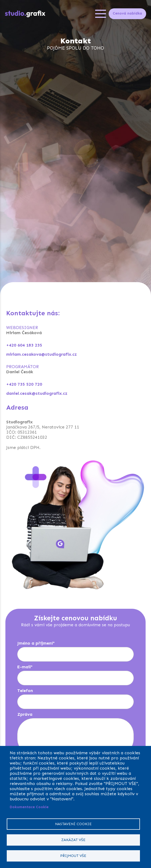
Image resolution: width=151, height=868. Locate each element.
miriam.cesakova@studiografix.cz (42, 354)
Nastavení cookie (73, 824)
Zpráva (25, 714)
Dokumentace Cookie (29, 807)
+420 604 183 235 (24, 345)
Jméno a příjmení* (36, 643)
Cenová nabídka (127, 13)
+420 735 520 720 (24, 384)
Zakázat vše (73, 840)
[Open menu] (101, 14)
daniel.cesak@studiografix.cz (37, 393)
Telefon (25, 691)
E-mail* (25, 667)
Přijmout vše (73, 856)
